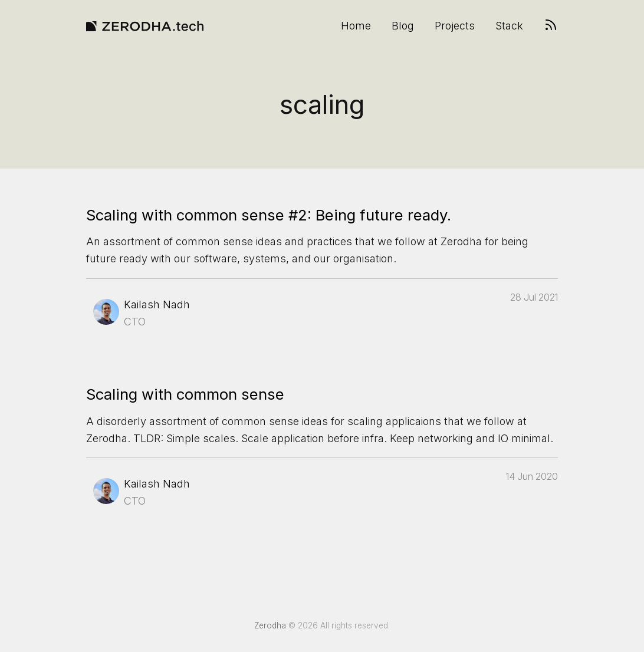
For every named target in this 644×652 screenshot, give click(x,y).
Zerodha (270, 625)
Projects (455, 26)
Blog (403, 26)
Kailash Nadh (157, 304)
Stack (509, 26)
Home (356, 26)
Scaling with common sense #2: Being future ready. (269, 215)
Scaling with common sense (185, 394)
